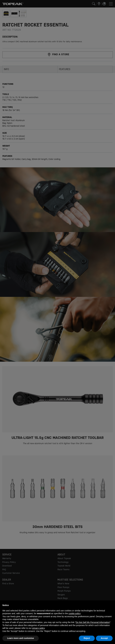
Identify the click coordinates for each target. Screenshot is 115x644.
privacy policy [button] (38, 628)
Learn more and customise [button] (21, 638)
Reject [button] (87, 638)
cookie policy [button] (74, 613)
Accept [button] (104, 638)
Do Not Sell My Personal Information (93, 622)
